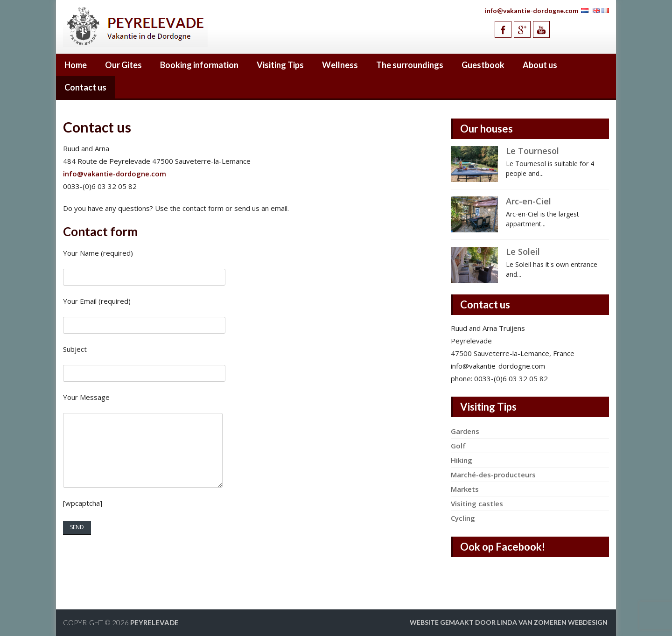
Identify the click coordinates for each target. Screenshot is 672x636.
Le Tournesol (532, 151)
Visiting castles (477, 503)
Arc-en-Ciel (528, 201)
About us (540, 65)
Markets (465, 489)
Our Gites (123, 65)
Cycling (463, 518)
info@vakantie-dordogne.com (532, 10)
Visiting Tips (280, 65)
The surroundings (410, 65)
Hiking (462, 460)
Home (76, 65)
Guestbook (483, 65)
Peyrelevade (154, 622)
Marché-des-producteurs (493, 475)
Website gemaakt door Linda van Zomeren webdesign (509, 622)
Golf (458, 446)
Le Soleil (523, 252)
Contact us (85, 87)
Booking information (199, 65)
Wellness (340, 65)
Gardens (465, 431)
